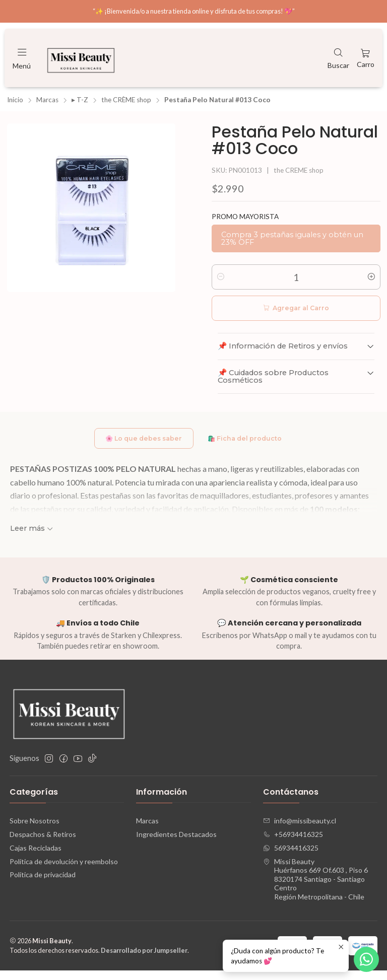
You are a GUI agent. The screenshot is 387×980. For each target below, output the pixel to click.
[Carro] (366, 58)
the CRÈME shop (126, 107)
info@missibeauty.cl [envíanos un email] (300, 830)
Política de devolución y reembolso (64, 871)
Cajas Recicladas (36, 857)
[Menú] (22, 58)
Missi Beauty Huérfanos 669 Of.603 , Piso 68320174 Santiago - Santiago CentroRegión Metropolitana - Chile (315, 889)
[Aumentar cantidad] (371, 284)
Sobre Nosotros (35, 830)
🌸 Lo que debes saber (139, 447)
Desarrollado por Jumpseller (144, 960)
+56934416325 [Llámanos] (293, 844)
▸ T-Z (80, 107)
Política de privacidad (43, 885)
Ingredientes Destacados (176, 844)
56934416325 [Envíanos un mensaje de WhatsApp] (291, 857)
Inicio (15, 107)
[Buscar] (338, 58)
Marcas (47, 107)
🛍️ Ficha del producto (250, 447)
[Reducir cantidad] (221, 284)
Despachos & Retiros (43, 844)
